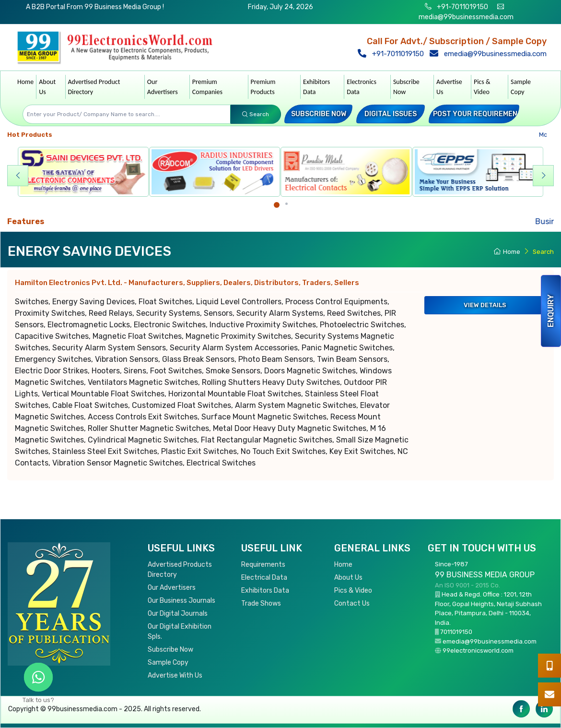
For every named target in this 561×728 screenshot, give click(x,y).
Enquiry (551, 311)
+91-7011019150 (462, 7)
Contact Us (352, 603)
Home (25, 82)
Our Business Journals (181, 601)
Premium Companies (207, 87)
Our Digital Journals (178, 614)
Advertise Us (449, 87)
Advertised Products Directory (180, 570)
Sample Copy (521, 87)
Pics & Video (482, 87)
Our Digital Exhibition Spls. (180, 632)
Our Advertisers (163, 87)
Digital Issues (391, 114)
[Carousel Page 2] (286, 204)
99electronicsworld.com (478, 650)
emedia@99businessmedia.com (490, 54)
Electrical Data (264, 578)
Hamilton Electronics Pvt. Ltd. (187, 283)
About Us (47, 87)
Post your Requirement (478, 114)
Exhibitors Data (316, 87)
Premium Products (263, 87)
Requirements (263, 565)
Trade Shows (261, 603)
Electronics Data (362, 87)
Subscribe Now (406, 87)
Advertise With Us (175, 675)
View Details (485, 305)
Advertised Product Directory (94, 87)
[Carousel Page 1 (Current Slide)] (277, 205)
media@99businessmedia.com (466, 17)
